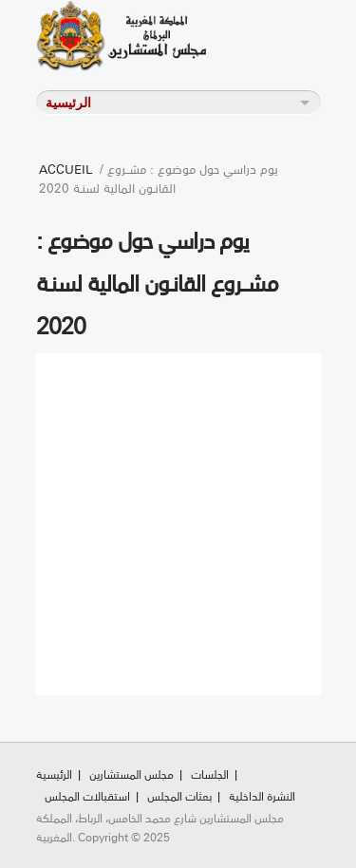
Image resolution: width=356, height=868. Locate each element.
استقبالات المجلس (87, 795)
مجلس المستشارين (131, 774)
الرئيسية (54, 774)
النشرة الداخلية (262, 795)
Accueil (66, 168)
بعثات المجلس (179, 795)
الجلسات (210, 774)
